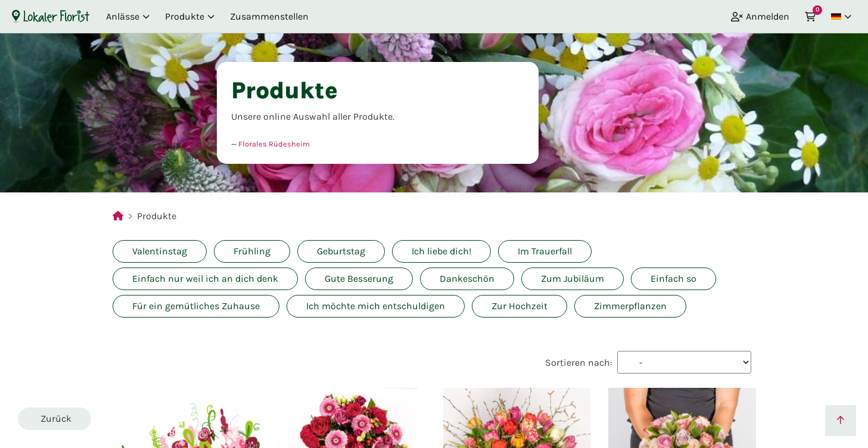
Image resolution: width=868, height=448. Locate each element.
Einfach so (673, 279)
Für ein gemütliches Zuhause (196, 306)
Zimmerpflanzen (630, 306)
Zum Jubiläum (573, 279)
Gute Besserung (359, 279)
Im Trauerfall (545, 251)
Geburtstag (341, 251)
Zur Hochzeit (519, 306)
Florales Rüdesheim (274, 144)
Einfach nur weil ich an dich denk (205, 279)
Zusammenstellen (269, 16)
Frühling (252, 251)
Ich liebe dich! (441, 251)
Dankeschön (467, 279)
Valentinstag (160, 251)
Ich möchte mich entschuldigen (376, 306)
